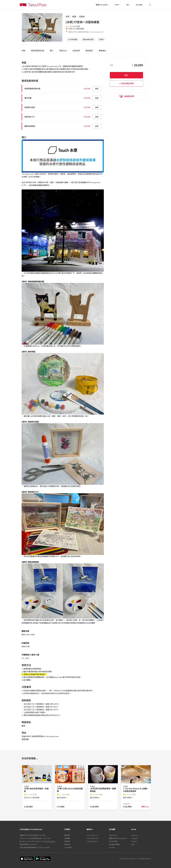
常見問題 (67, 838)
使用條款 (67, 841)
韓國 (74, 16)
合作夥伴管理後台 (115, 844)
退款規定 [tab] (89, 50)
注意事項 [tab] (76, 50)
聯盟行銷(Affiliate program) (118, 838)
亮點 (23, 50)
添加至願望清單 (127, 83)
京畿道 (82, 16)
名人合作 (112, 847)
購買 (126, 75)
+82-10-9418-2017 (93, 838)
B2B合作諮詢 (113, 841)
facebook (134, 835)
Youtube (134, 841)
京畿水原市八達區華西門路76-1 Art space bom (86, 32)
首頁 (68, 16)
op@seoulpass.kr (92, 841)
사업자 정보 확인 (50, 841)
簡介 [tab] (52, 50)
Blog (133, 844)
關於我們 (67, 835)
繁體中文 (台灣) (102, 5)
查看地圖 (25, 739)
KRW (117, 5)
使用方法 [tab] (63, 50)
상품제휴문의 (113, 835)
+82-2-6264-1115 (92, 835)
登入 (128, 5)
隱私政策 (67, 844)
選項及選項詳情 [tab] (38, 50)
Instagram (135, 838)
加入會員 (139, 5)
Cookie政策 (68, 847)
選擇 (97, 89)
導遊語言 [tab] (102, 50)
